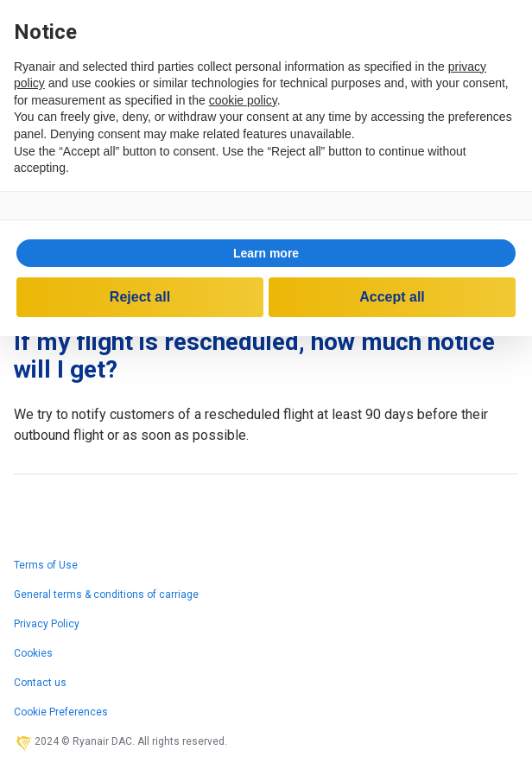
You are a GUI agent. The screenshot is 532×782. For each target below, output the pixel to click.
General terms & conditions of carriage (106, 594)
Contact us (40, 683)
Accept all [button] (392, 297)
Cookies (33, 653)
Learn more (266, 253)
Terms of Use (46, 565)
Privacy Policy (47, 624)
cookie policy (243, 100)
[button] (266, 253)
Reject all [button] (140, 297)
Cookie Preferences (61, 712)
